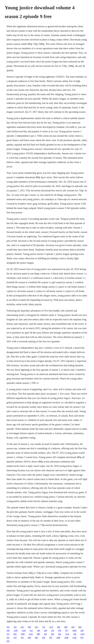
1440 (58, 638)
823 (82, 638)
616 (15, 638)
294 (75, 634)
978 (60, 631)
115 (8, 634)
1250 (24, 631)
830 (73, 627)
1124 (67, 634)
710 (43, 627)
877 (67, 631)
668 (29, 638)
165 (22, 638)
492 (60, 634)
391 (8, 638)
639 (36, 627)
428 (43, 638)
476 (8, 641)
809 (80, 627)
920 (53, 634)
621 (31, 631)
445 (45, 634)
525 (8, 627)
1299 (16, 631)
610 (22, 627)
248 (38, 631)
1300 (23, 634)
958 (29, 627)
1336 (74, 638)
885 (59, 627)
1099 (74, 631)
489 (66, 627)
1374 (51, 627)
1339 (82, 634)
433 (15, 627)
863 (15, 634)
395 (51, 638)
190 (8, 631)
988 (38, 634)
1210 (31, 634)
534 (53, 631)
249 (45, 631)
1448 (66, 638)
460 (36, 638)
